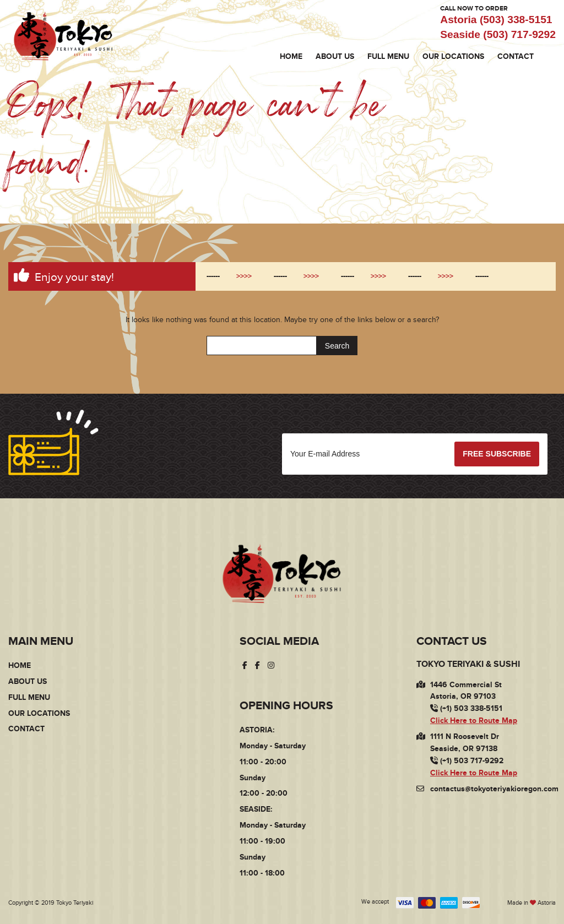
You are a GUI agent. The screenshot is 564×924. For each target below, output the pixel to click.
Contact (516, 56)
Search (337, 346)
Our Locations (453, 56)
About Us (335, 56)
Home (291, 56)
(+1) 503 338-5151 (466, 708)
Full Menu (388, 56)
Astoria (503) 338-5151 (496, 20)
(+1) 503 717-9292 (467, 761)
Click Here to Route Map (474, 721)
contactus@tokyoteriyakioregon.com (494, 789)
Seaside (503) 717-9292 (498, 34)
